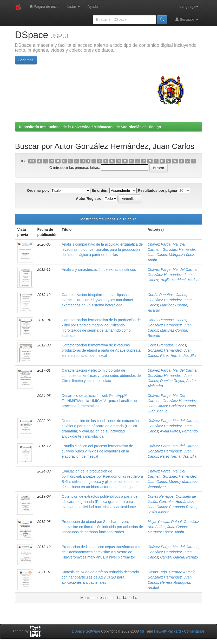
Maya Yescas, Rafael (165, 522)
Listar (74, 6)
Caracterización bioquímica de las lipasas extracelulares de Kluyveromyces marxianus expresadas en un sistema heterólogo (97, 300)
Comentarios (194, 631)
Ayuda (93, 6)
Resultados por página (157, 190)
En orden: (100, 190)
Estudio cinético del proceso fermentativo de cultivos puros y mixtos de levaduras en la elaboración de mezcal (97, 451)
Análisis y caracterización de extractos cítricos (99, 270)
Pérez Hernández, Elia (178, 356)
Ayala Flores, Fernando (179, 431)
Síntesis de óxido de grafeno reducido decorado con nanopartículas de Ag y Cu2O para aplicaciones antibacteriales (100, 577)
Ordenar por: (38, 190)
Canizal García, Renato (179, 557)
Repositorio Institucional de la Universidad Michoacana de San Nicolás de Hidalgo (90, 127)
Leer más (26, 60)
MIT (143, 631)
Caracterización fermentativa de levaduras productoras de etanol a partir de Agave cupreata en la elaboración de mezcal (101, 350)
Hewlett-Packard (167, 631)
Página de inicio (44, 6)
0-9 (32, 161)
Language (189, 6)
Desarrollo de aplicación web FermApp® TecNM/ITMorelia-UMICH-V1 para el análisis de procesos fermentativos (100, 401)
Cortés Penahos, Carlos (167, 295)
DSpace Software (86, 631)
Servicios (187, 19)
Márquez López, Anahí (166, 532)
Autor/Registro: (89, 199)
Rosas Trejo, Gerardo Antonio (172, 572)
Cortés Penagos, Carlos (167, 320)
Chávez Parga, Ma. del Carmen (173, 270)
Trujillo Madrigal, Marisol (180, 280)
